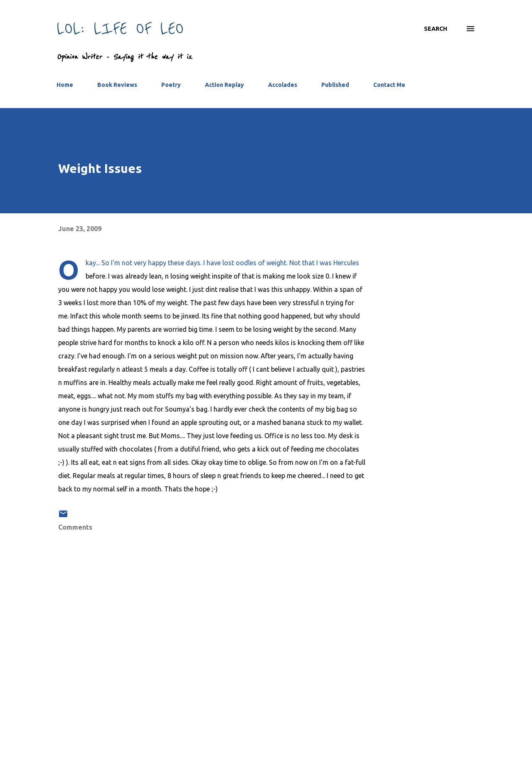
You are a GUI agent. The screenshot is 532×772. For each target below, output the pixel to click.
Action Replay (224, 85)
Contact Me (389, 85)
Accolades (283, 85)
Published (335, 85)
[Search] (436, 29)
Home (65, 85)
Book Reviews (117, 85)
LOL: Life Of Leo (120, 28)
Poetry (171, 85)
